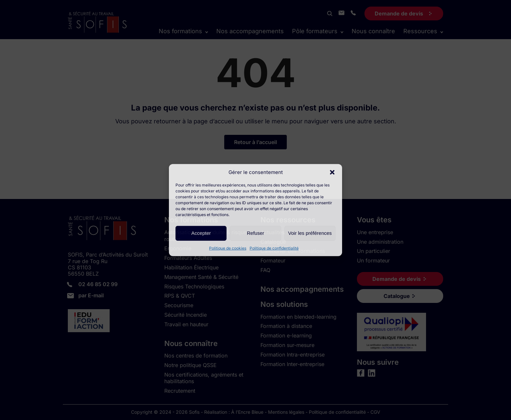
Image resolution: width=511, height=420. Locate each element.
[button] (332, 172)
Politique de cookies (228, 248)
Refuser (256, 233)
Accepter (201, 233)
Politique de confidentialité (274, 248)
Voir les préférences (310, 233)
